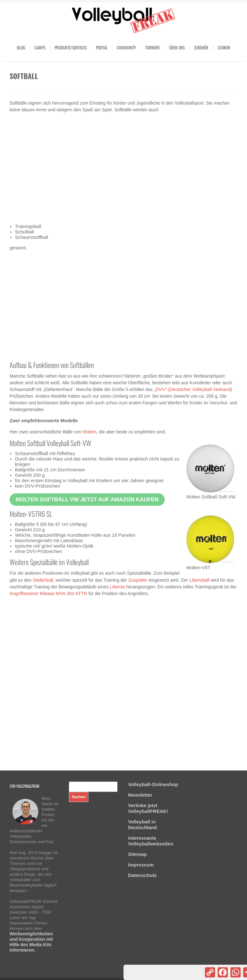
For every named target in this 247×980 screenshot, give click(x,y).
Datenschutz (142, 875)
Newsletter (140, 795)
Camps (40, 48)
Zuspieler (138, 580)
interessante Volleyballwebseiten (151, 841)
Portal (102, 48)
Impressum (141, 865)
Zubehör (201, 48)
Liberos (117, 587)
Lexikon (224, 48)
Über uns (177, 48)
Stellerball (43, 580)
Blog (21, 48)
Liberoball (199, 580)
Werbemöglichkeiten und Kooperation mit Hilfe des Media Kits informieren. (31, 942)
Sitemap (137, 854)
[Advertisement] (123, 168)
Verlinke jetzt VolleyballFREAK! (148, 808)
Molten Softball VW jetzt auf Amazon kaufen (87, 500)
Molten (89, 432)
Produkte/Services (71, 48)
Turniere (153, 48)
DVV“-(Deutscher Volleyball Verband (193, 389)
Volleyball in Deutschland (142, 825)
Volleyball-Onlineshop (153, 784)
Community (126, 48)
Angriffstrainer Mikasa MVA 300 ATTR (48, 593)
